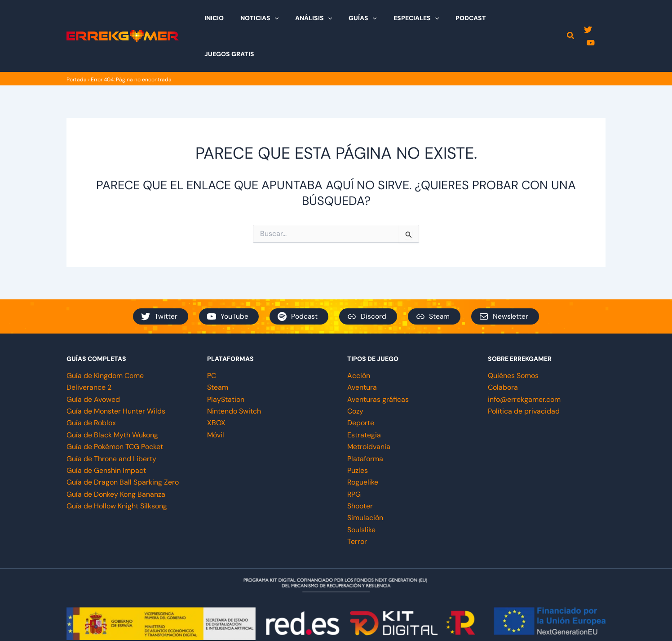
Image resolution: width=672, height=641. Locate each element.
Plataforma (365, 423)
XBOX (216, 387)
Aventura (362, 351)
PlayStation (226, 363)
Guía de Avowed (93, 363)
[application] (293, 18)
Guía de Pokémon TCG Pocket (115, 411)
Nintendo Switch (234, 375)
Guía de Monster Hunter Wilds (116, 375)
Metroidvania (369, 411)
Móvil (216, 399)
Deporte (361, 387)
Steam (218, 351)
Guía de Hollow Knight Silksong (117, 470)
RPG (354, 458)
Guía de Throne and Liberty (111, 423)
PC (212, 340)
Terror (357, 505)
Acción (359, 340)
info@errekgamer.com (524, 363)
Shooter (360, 470)
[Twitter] (588, 18)
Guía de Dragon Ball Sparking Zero (123, 446)
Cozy (355, 375)
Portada (77, 44)
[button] (571, 19)
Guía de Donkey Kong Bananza (116, 458)
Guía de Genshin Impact (106, 434)
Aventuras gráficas (378, 363)
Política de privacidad (524, 375)
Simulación (365, 482)
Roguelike (363, 446)
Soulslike (361, 494)
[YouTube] (601, 18)
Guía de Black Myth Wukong (112, 399)
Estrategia (364, 399)
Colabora (503, 351)
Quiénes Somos (513, 340)
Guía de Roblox (91, 387)
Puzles (358, 434)
